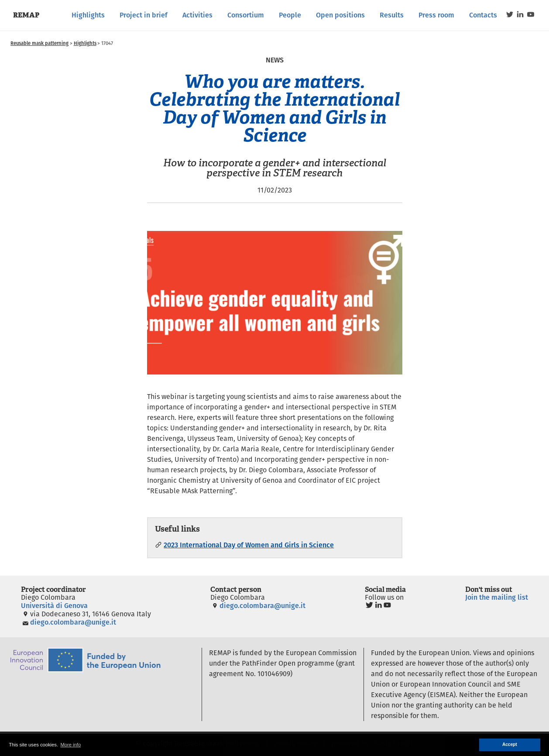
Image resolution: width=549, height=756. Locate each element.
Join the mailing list (497, 597)
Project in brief (144, 15)
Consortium (246, 15)
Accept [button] (510, 744)
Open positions (340, 15)
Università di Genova (54, 606)
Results (392, 15)
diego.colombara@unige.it (69, 622)
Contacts (483, 15)
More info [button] (70, 745)
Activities (197, 15)
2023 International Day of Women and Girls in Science (249, 545)
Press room (436, 15)
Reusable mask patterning (39, 43)
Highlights (88, 15)
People (290, 15)
